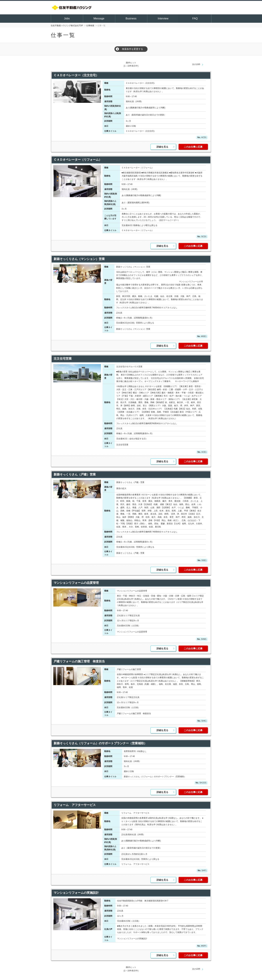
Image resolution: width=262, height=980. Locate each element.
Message (99, 18)
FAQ (195, 18)
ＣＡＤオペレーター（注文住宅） (76, 75)
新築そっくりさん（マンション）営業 (79, 259)
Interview (163, 18)
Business (131, 18)
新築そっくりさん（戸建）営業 (75, 474)
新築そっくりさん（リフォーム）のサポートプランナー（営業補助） (100, 743)
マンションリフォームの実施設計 (76, 893)
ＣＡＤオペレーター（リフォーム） (78, 160)
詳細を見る (162, 147)
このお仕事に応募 (193, 147)
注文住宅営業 (63, 359)
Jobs (67, 18)
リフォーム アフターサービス (75, 805)
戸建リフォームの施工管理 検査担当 (83, 661)
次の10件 (196, 64)
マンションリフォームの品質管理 (76, 583)
